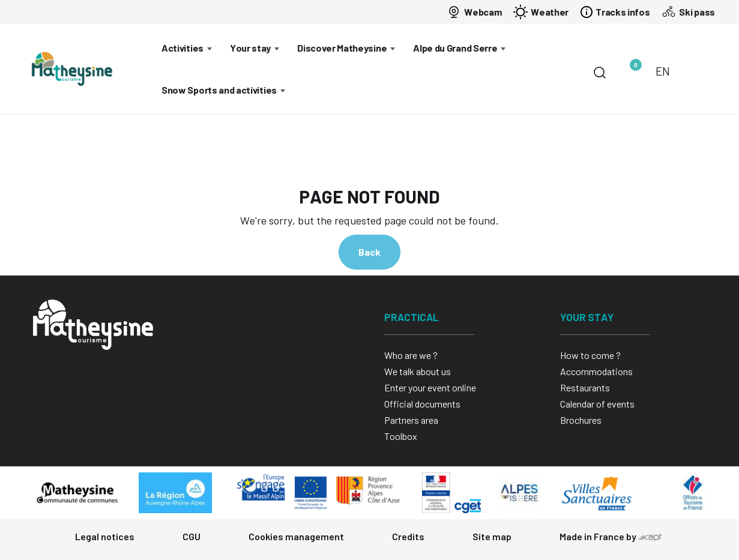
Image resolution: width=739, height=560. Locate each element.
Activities (182, 48)
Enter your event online (430, 387)
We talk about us (418, 371)
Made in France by (611, 536)
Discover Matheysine (342, 48)
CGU (192, 536)
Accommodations (596, 371)
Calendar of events (597, 404)
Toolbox (401, 436)
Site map (492, 536)
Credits (408, 536)
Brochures (581, 420)
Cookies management (296, 536)
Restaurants (585, 387)
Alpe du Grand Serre (455, 48)
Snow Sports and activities (219, 90)
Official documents (422, 404)
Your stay (250, 48)
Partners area (411, 420)
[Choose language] (669, 71)
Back (369, 252)
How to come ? (590, 355)
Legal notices (105, 536)
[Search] (600, 73)
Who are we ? (411, 355)
